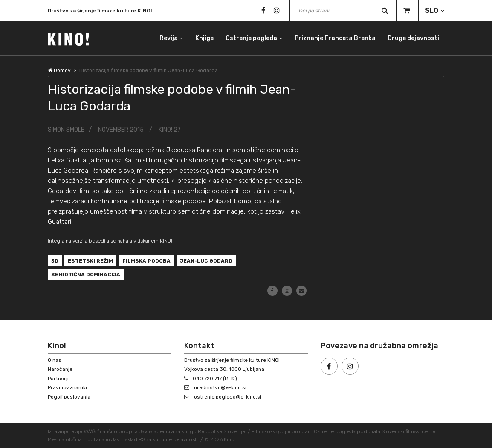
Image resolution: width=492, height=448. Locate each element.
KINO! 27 (170, 130)
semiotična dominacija (86, 275)
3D (55, 261)
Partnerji (58, 379)
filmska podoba (146, 261)
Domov (59, 70)
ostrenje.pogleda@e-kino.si (228, 397)
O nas (55, 360)
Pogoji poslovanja (69, 397)
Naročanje (60, 369)
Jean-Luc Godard (206, 261)
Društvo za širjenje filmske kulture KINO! (100, 12)
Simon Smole (66, 130)
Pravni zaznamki (67, 387)
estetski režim (90, 261)
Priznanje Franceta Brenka (335, 38)
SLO (432, 10)
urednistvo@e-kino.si (220, 387)
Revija (169, 38)
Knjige (204, 38)
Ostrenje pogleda (251, 38)
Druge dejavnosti (413, 38)
